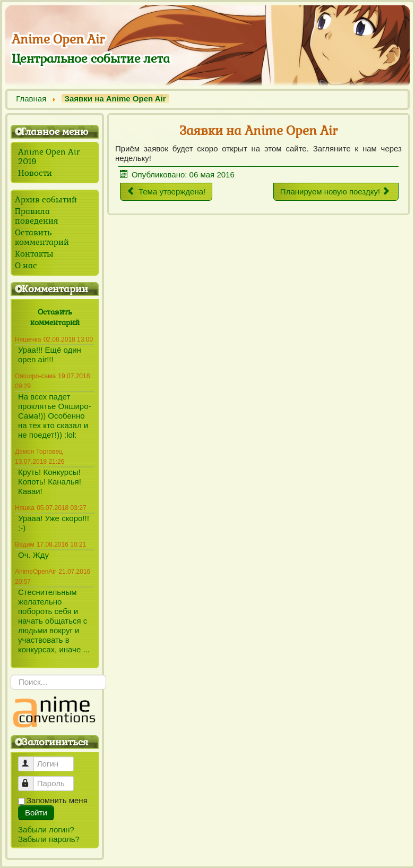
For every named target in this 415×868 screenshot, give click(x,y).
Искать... (11, 675)
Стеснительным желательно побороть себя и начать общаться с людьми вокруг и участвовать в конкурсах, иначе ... (54, 621)
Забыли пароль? (49, 839)
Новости (35, 173)
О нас (26, 266)
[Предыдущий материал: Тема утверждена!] (166, 192)
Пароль (31, 779)
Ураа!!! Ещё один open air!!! (50, 355)
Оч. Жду (33, 555)
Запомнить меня (57, 800)
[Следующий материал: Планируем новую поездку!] (336, 192)
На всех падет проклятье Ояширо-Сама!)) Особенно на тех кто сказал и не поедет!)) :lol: (55, 416)
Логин (31, 759)
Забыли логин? (46, 829)
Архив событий (46, 200)
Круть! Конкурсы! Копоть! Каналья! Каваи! (50, 482)
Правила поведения (36, 216)
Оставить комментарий (42, 237)
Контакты (34, 254)
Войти (36, 812)
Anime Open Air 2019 (49, 157)
